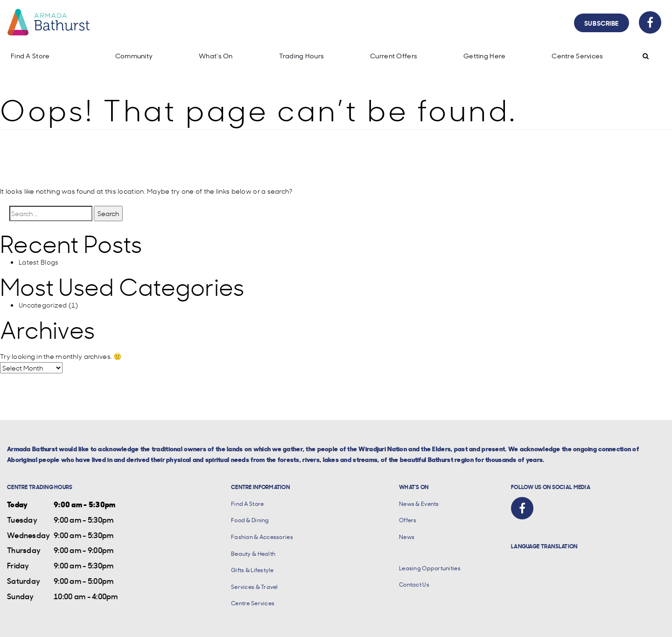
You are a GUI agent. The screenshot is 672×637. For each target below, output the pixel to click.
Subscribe (602, 23)
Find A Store (30, 56)
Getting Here (484, 56)
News (407, 537)
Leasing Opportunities (430, 568)
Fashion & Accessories (262, 537)
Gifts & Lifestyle (252, 570)
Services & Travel (255, 587)
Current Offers (394, 56)
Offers (408, 520)
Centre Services (577, 56)
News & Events (419, 504)
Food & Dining (250, 520)
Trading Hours (302, 56)
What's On (216, 56)
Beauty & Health (253, 554)
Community (134, 56)
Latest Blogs (38, 262)
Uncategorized (43, 305)
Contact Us (414, 584)
